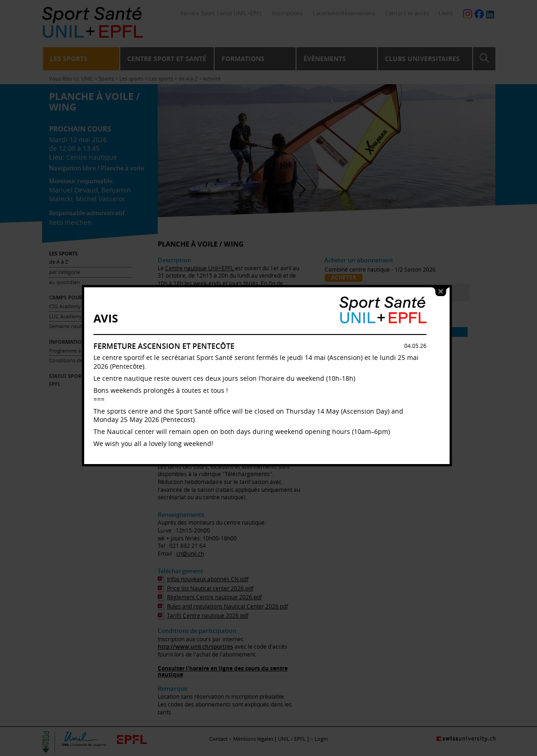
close (443, 299)
